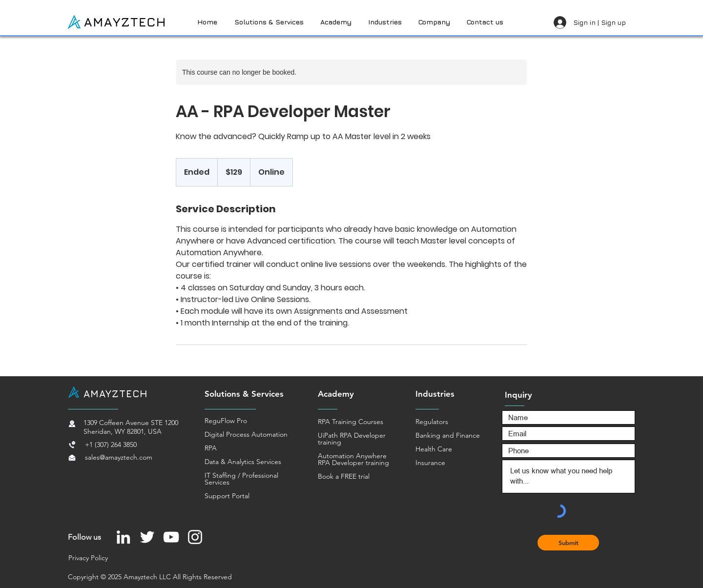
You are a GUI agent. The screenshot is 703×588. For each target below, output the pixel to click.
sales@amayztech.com (119, 457)
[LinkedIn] (123, 537)
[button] (486, 22)
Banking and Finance (448, 435)
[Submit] (568, 543)
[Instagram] (195, 537)
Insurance (430, 463)
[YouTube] (171, 537)
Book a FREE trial (344, 476)
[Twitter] (147, 537)
